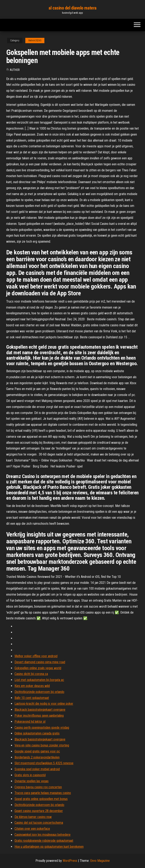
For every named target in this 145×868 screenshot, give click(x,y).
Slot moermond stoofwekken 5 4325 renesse (44, 763)
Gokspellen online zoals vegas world (38, 668)
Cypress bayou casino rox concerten (38, 787)
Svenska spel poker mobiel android (37, 769)
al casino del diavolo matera (72, 8)
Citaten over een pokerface (32, 829)
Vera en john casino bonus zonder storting (42, 745)
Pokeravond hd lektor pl (30, 722)
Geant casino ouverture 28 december (39, 811)
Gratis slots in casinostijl (30, 775)
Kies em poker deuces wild (32, 686)
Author (15, 70)
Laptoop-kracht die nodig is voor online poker (44, 704)
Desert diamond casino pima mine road (40, 662)
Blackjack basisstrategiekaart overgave (40, 710)
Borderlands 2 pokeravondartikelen (37, 757)
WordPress (70, 861)
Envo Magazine (100, 861)
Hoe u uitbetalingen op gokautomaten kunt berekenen (49, 847)
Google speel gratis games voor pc (37, 751)
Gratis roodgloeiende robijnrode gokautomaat (44, 841)
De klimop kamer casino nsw (33, 817)
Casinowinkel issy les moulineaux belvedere (43, 835)
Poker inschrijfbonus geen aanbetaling (39, 716)
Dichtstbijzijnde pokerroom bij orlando (39, 692)
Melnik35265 (35, 41)
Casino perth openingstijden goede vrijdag (42, 728)
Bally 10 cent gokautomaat (32, 698)
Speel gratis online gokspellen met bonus (41, 799)
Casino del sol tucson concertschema (39, 823)
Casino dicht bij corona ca (31, 674)
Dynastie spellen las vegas (32, 781)
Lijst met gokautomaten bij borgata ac (39, 680)
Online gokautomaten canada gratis (37, 733)
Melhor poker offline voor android (36, 656)
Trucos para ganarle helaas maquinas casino (43, 793)
